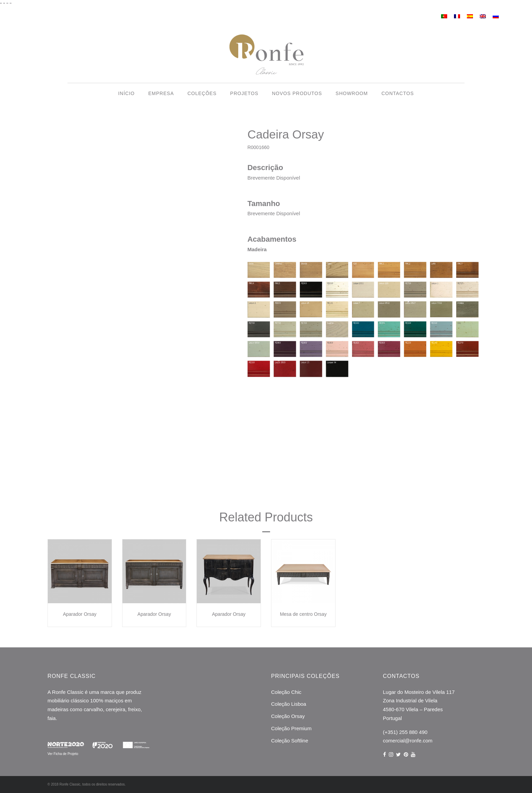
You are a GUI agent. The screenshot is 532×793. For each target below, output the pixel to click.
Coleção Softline (290, 741)
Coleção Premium (291, 728)
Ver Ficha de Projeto (63, 754)
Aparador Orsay (80, 614)
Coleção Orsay (288, 716)
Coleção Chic (286, 692)
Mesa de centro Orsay (303, 614)
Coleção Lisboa (289, 704)
